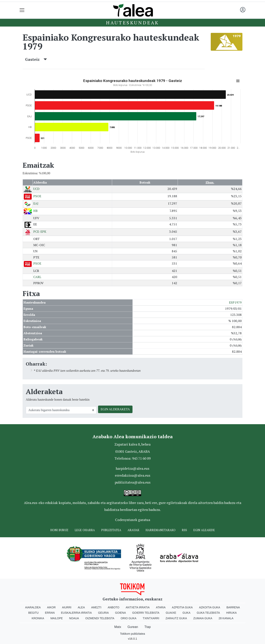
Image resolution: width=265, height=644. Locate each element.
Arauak (133, 530)
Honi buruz (59, 530)
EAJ (36, 203)
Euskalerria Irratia (76, 613)
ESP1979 (235, 302)
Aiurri (67, 607)
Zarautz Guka (176, 618)
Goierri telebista (146, 613)
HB (35, 211)
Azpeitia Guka (182, 607)
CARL (37, 277)
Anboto (114, 607)
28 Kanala (226, 618)
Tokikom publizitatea (132, 634)
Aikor (51, 607)
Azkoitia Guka (210, 607)
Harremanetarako (161, 530)
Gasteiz (36, 59)
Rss (184, 530)
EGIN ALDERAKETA (115, 409)
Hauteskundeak (132, 23)
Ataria (161, 607)
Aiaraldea (33, 607)
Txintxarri (151, 618)
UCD (36, 189)
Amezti (96, 607)
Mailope (57, 618)
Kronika (38, 618)
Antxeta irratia (138, 607)
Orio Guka (128, 618)
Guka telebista (208, 613)
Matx (118, 627)
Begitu (33, 613)
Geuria (103, 613)
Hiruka (231, 613)
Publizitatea (111, 530)
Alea (81, 607)
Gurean (133, 627)
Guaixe (171, 613)
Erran (50, 613)
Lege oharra (85, 530)
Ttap (148, 627)
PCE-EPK (40, 231)
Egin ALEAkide (204, 530)
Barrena (233, 607)
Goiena (120, 613)
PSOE (37, 196)
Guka (187, 613)
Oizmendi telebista (100, 618)
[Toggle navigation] (22, 10)
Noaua (74, 618)
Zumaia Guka (203, 618)
